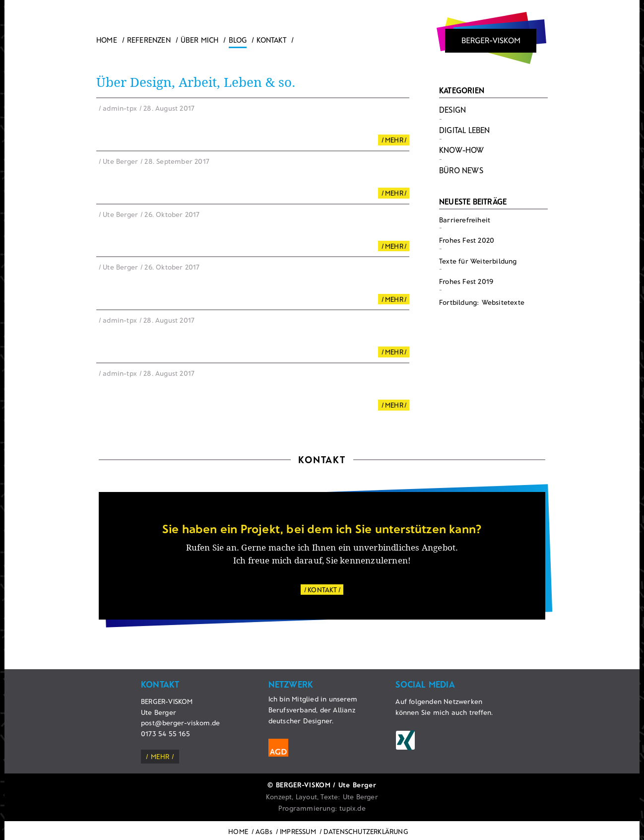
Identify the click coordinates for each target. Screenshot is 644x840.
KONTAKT (322, 590)
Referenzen (149, 40)
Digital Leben (465, 130)
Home (107, 40)
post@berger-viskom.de (180, 723)
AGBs (264, 831)
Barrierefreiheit (465, 220)
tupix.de (353, 808)
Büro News (461, 170)
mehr (160, 756)
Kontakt (271, 40)
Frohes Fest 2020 (467, 240)
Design (452, 109)
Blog (238, 40)
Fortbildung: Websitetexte (482, 302)
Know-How (462, 150)
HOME (238, 831)
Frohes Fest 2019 (466, 281)
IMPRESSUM (298, 831)
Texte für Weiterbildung (478, 261)
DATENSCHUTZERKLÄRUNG (366, 831)
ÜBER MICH (200, 40)
